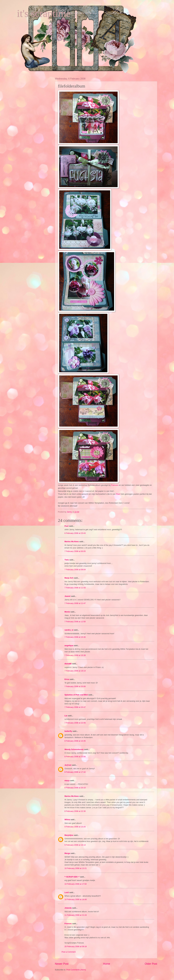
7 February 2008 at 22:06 (75, 723)
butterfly (68, 731)
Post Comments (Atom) (76, 970)
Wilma (67, 820)
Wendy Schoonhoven (74, 749)
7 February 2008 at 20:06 (75, 686)
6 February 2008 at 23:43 (75, 533)
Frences (115, 485)
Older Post (151, 964)
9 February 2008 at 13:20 (75, 827)
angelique (69, 646)
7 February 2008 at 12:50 (75, 622)
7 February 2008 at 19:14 (75, 671)
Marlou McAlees (72, 541)
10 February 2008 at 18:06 (76, 899)
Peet (118, 494)
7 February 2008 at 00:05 (75, 551)
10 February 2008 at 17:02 (76, 884)
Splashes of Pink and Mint (76, 695)
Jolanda (68, 908)
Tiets (67, 560)
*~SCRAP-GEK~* (72, 877)
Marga (67, 853)
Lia (66, 716)
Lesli (67, 892)
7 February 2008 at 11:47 (75, 603)
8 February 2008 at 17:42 (75, 772)
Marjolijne (69, 835)
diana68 (68, 664)
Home (107, 964)
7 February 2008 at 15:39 (75, 655)
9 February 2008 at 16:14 (75, 845)
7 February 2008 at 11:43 (75, 588)
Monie (67, 612)
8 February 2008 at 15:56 (75, 757)
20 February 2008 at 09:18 (76, 946)
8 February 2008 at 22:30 (75, 811)
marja (67, 781)
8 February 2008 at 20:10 (75, 788)
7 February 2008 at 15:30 (75, 637)
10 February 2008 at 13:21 (76, 868)
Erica (67, 679)
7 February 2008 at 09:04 (75, 570)
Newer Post (62, 964)
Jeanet (68, 596)
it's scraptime (44, 13)
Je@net (68, 765)
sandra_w (69, 630)
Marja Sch (69, 578)
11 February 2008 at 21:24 (76, 915)
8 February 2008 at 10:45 (75, 741)
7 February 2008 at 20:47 (75, 707)
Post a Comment (69, 952)
